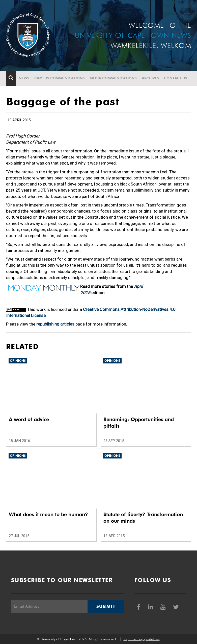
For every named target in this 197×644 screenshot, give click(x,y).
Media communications (113, 78)
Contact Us (176, 78)
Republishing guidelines (142, 639)
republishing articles (55, 324)
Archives (150, 78)
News (24, 78)
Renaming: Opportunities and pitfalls (139, 423)
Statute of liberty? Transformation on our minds (143, 518)
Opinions (18, 361)
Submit (106, 606)
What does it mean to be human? (48, 514)
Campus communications (60, 78)
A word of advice (29, 419)
